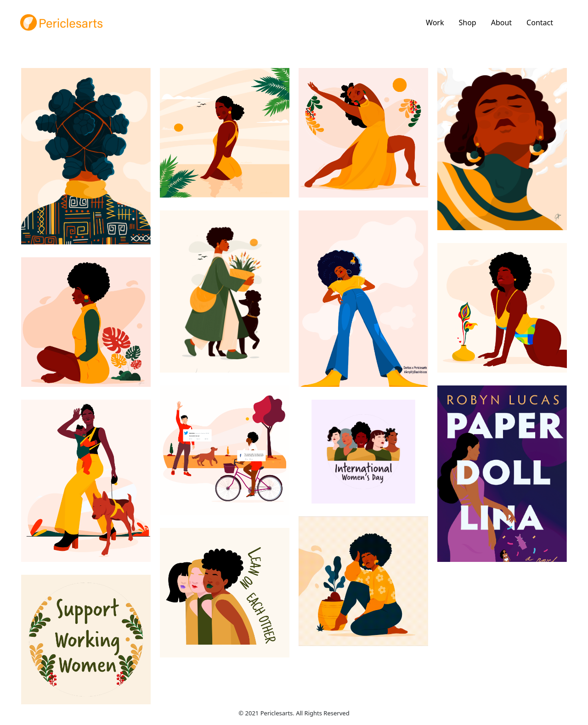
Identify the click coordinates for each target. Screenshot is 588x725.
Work (435, 23)
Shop (467, 23)
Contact (540, 23)
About (501, 23)
